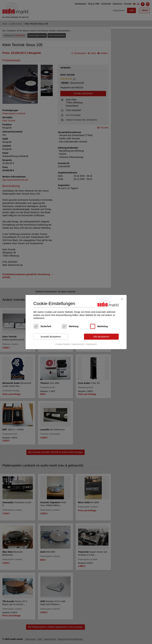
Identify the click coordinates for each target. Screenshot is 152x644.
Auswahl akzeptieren (51, 337)
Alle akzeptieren (101, 337)
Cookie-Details (63, 344)
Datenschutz (78, 344)
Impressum (91, 344)
